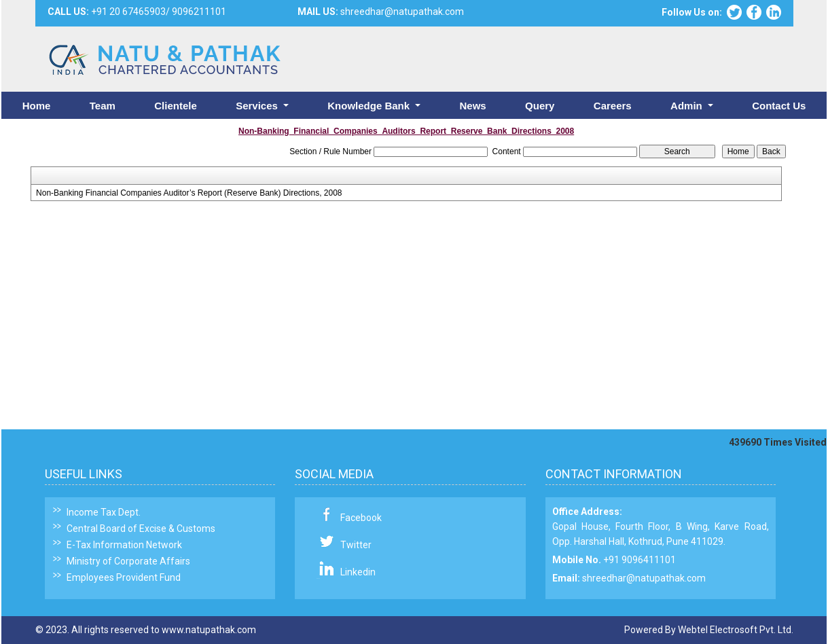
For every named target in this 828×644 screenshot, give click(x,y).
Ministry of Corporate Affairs (128, 561)
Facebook (361, 518)
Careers (613, 106)
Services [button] (258, 106)
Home (37, 106)
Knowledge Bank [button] (370, 106)
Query (540, 106)
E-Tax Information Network (124, 545)
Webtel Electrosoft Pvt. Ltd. (736, 630)
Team (103, 106)
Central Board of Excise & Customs (141, 529)
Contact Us (779, 106)
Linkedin (358, 572)
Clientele (176, 106)
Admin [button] (688, 106)
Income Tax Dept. (104, 512)
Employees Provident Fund (124, 577)
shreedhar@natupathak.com (644, 578)
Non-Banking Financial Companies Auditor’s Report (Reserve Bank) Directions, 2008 (189, 193)
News (472, 106)
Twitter (356, 545)
